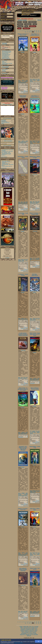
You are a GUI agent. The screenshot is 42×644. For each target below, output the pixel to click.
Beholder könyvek (5, 51)
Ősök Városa (31, 627)
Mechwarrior (25, 203)
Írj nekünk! (7, 258)
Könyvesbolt (32, 630)
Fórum (30, 632)
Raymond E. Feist (21, 494)
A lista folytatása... (4, 157)
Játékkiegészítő (28, 24)
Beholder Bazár (26, 28)
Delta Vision (23, 175)
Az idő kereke (37, 379)
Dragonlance (37, 202)
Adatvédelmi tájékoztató (27, 19)
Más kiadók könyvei (6, 52)
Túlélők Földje (26, 627)
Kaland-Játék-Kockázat (6, 162)
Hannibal (4, 163)
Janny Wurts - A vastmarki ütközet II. (35, 35)
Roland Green (32, 202)
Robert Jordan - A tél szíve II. (35, 569)
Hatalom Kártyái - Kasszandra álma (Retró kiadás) (5, 123)
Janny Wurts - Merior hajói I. (35, 509)
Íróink (3, 62)
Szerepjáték (25, 378)
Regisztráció (22, 635)
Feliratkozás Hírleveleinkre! (7, 78)
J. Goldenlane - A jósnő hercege (23, 275)
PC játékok (4, 56)
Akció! (19, 28)
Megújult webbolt (5, 164)
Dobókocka (20, 24)
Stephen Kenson (21, 142)
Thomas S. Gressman (23, 81)
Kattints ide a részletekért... (7, 104)
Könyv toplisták (5, 69)
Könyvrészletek (5, 64)
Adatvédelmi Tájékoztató (4, 88)
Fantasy (35, 81)
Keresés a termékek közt (6, 59)
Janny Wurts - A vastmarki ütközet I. (35, 96)
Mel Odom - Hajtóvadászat (35, 275)
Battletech (20, 82)
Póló (26, 26)
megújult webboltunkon (24, 91)
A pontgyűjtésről (5, 48)
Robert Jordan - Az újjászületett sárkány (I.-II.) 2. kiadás (23, 389)
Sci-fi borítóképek (5, 67)
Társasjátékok (5, 57)
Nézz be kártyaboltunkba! (7, 118)
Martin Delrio (21, 203)
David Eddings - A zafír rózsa (23, 214)
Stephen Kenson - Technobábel (23, 96)
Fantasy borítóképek (6, 66)
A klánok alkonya (25, 82)
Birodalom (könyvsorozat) (7, 153)
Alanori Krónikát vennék (6, 166)
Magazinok (4, 53)
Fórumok (4, 70)
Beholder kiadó (25, 80)
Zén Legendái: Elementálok (4, 120)
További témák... (4, 168)
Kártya (19, 22)
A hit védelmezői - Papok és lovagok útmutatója (23, 569)
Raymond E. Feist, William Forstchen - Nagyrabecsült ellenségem (23, 448)
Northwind (23, 204)
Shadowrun (26, 142)
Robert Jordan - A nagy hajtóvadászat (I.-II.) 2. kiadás (35, 334)
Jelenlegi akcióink (22, 20)
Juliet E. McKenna (35, 431)
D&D (31, 203)
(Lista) (10, 51)
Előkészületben (5, 44)
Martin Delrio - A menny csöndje (23, 157)
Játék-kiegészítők (5, 54)
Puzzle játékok (5, 55)
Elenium (23, 260)
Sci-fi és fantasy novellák (32, 633)
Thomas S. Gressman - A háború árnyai (23, 35)
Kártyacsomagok (5, 53)
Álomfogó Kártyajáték (30, 629)
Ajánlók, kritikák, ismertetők (7, 63)
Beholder (23, 52)
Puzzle (35, 24)
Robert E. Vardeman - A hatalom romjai (35, 214)
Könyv (25, 22)
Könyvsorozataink (25, 632)
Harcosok (34, 203)
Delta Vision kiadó (24, 202)
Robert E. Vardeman (35, 259)
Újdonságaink (4, 43)
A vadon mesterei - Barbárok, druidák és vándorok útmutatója (23, 334)
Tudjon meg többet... (19, 643)
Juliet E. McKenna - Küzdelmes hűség (35, 389)
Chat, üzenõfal (5, 61)
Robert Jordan (32, 379)
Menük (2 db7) (33, 26)
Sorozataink (4, 63)
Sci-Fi (19, 83)
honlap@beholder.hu (7, 250)
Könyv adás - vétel (5, 161)
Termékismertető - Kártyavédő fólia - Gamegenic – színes (7, 152)
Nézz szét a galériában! (7, 146)
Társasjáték (20, 26)
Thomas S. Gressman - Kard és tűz (23, 509)
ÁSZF (18, 19)
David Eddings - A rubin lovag (35, 447)
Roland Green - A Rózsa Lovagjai (35, 157)
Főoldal (21, 627)
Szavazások (4, 71)
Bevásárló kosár (5, 73)
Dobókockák (4, 58)
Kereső (39, 20)
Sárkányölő (25, 628)
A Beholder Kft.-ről (29, 635)
